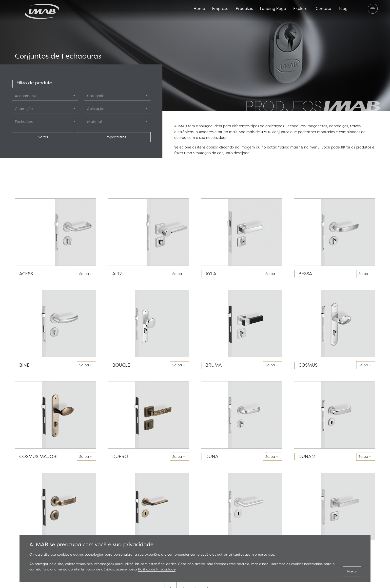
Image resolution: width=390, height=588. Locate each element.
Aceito (352, 571)
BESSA (305, 274)
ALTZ (117, 274)
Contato (323, 9)
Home (199, 9)
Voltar (42, 137)
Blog (343, 9)
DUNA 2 (307, 457)
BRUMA (214, 365)
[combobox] (45, 96)
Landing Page (273, 9)
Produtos (244, 9)
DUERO (120, 457)
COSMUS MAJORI (38, 457)
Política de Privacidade (157, 569)
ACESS (26, 274)
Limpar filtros (113, 137)
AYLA (211, 274)
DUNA (212, 457)
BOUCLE (121, 365)
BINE (24, 365)
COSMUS (308, 365)
